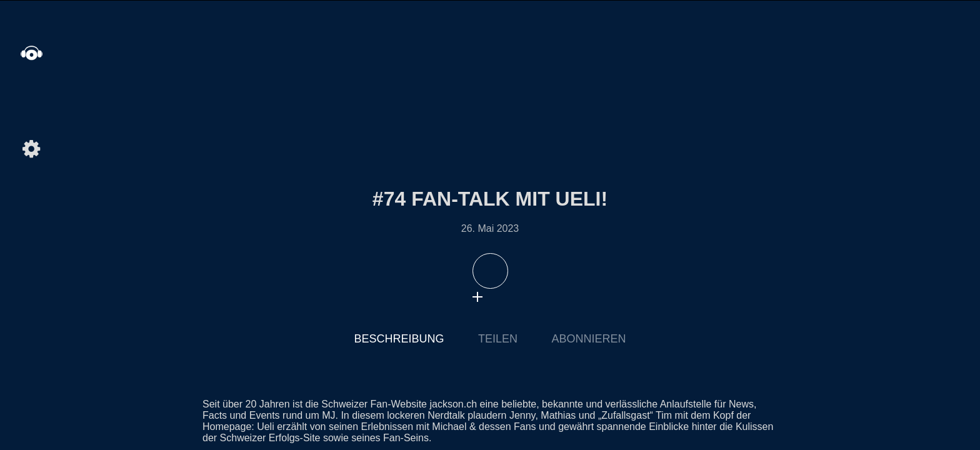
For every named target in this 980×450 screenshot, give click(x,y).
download (502, 297)
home (31, 53)
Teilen (498, 339)
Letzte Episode (212, 234)
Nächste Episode (768, 234)
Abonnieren (588, 339)
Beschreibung (399, 339)
